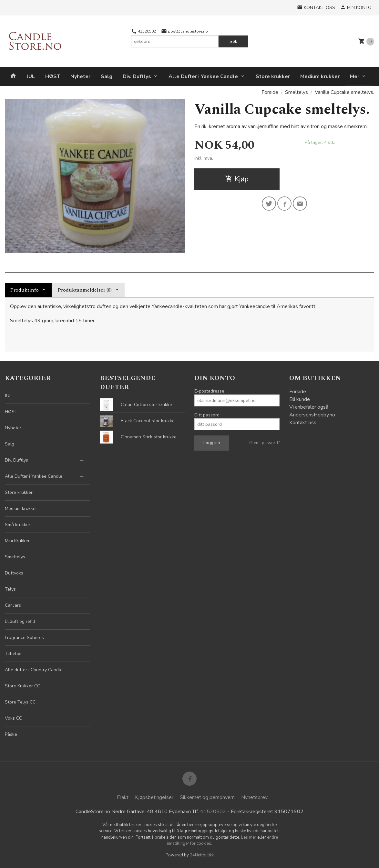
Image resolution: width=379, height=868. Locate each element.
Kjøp (237, 179)
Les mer (249, 837)
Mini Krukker (17, 541)
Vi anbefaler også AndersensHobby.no (312, 411)
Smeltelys (15, 557)
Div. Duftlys (137, 76)
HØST (53, 76)
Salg (107, 76)
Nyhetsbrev (254, 797)
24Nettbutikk (202, 855)
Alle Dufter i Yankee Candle (203, 76)
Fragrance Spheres (24, 638)
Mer (355, 76)
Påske (11, 734)
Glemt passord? (264, 443)
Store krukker (273, 76)
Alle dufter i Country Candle (34, 670)
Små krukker (18, 525)
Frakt (123, 797)
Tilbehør (13, 654)
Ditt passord (207, 415)
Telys (10, 589)
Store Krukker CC (22, 686)
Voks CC (13, 718)
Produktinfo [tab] (24, 290)
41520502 (143, 31)
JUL (31, 76)
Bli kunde (300, 399)
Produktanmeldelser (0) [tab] (85, 290)
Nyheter (80, 76)
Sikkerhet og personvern (207, 797)
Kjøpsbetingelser (154, 797)
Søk (233, 41)
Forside (270, 92)
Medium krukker (320, 76)
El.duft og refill (20, 621)
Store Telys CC (20, 702)
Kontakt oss (303, 423)
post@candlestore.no (184, 31)
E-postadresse (209, 391)
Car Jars (13, 605)
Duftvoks (14, 573)
